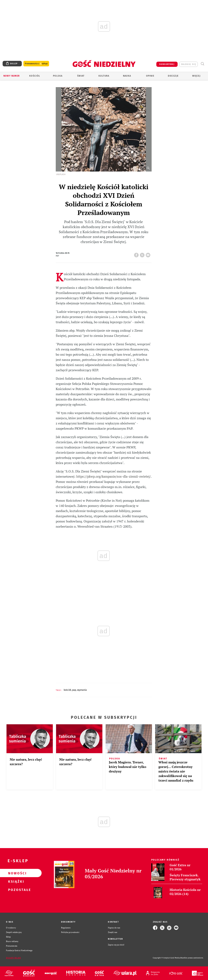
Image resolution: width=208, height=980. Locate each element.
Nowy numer (12, 76)
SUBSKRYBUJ (167, 64)
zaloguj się (188, 64)
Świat (81, 76)
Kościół (35, 76)
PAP (74, 690)
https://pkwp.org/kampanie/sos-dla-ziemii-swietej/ (113, 476)
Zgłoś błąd (13, 958)
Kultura (104, 76)
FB (137, 254)
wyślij (149, 254)
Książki (16, 881)
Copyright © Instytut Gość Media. (166, 958)
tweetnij (143, 254)
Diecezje (173, 76)
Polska (58, 76)
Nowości (16, 873)
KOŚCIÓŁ (67, 690)
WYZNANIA (82, 690)
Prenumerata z (36, 64)
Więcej (196, 76)
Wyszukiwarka (202, 64)
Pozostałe (16, 890)
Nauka (127, 76)
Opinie (150, 76)
